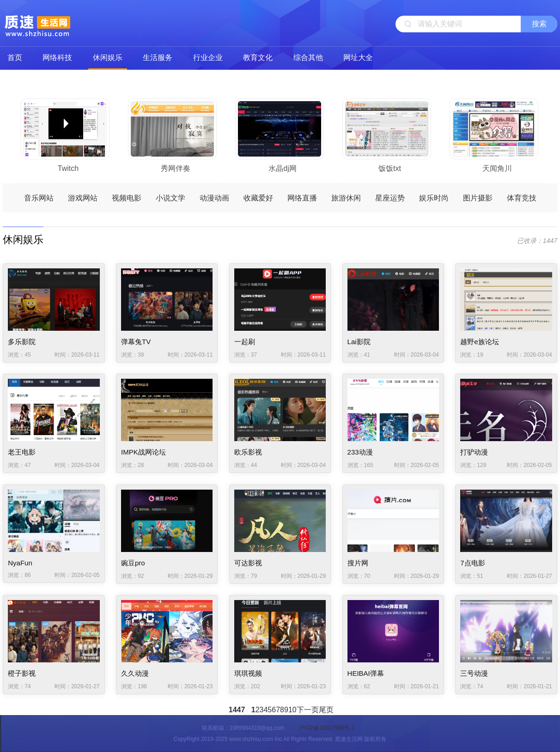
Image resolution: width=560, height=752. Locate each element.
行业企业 (208, 58)
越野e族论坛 (479, 342)
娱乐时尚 (434, 198)
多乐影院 (22, 342)
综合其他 (308, 58)
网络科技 (57, 58)
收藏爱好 (258, 198)
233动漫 (360, 452)
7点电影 (472, 563)
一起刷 (245, 342)
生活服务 (158, 58)
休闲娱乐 (108, 58)
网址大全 (358, 58)
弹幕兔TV (136, 342)
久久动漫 (135, 673)
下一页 (308, 710)
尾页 (326, 710)
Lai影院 (359, 342)
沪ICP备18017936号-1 (327, 728)
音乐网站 (39, 198)
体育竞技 (522, 198)
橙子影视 (22, 673)
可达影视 (248, 563)
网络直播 (302, 198)
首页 (15, 58)
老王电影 (22, 452)
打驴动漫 (474, 452)
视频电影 (127, 198)
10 (292, 710)
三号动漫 (474, 673)
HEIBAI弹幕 (366, 673)
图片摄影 (478, 198)
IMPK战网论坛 (143, 452)
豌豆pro (133, 563)
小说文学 (170, 198)
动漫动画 (214, 198)
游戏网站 (83, 198)
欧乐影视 (248, 452)
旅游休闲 (346, 198)
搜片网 (358, 563)
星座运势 (390, 198)
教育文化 (258, 58)
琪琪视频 (248, 673)
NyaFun (20, 563)
